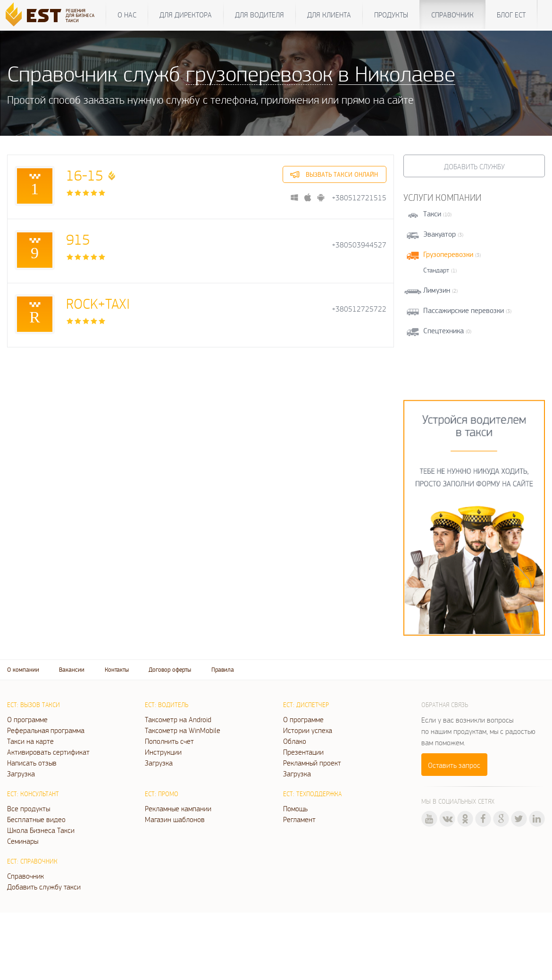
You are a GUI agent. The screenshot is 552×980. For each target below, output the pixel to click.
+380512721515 (359, 198)
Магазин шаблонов (175, 819)
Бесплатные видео (36, 819)
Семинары (23, 841)
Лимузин (437, 290)
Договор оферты (170, 670)
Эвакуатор (439, 234)
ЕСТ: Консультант (33, 794)
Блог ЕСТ (511, 15)
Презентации (303, 752)
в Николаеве (397, 73)
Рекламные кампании (178, 808)
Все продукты (29, 808)
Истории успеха (308, 730)
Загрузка (21, 774)
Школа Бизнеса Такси (41, 830)
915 (78, 239)
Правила (223, 670)
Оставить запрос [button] (454, 765)
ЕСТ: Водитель (167, 705)
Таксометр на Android (178, 719)
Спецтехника (443, 331)
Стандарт (436, 270)
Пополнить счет (169, 741)
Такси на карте (30, 741)
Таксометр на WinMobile (183, 730)
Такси (432, 214)
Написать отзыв (32, 763)
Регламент (299, 819)
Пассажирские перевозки (464, 310)
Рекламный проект (312, 763)
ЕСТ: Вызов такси (33, 705)
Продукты (391, 15)
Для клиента (329, 15)
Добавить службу (474, 166)
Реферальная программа (46, 730)
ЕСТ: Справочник (32, 861)
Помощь (295, 808)
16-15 (85, 175)
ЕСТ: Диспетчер (306, 705)
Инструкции (163, 752)
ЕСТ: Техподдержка (312, 794)
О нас (127, 15)
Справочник (452, 15)
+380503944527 (359, 245)
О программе (27, 719)
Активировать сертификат (48, 752)
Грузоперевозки (448, 254)
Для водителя (259, 15)
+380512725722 (359, 309)
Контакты (117, 670)
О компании (23, 670)
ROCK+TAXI (98, 303)
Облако (295, 741)
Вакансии (72, 670)
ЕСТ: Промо (162, 794)
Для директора (186, 15)
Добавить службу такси (44, 887)
